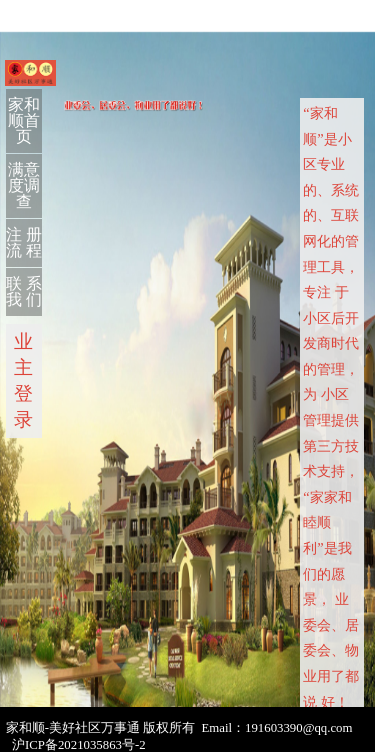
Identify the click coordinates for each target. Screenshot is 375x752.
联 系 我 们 (24, 291)
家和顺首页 (24, 120)
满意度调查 (24, 185)
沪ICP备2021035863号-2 (79, 745)
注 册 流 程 (24, 242)
